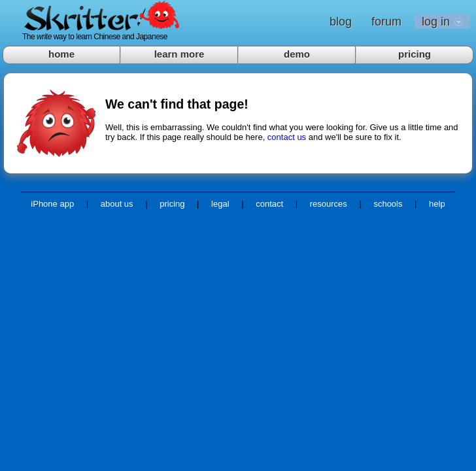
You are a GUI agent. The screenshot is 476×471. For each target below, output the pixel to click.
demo (297, 54)
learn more (179, 54)
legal (220, 204)
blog (341, 22)
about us (117, 204)
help (437, 204)
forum (386, 22)
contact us (287, 137)
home (61, 54)
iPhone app (52, 204)
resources (329, 204)
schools (388, 204)
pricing (415, 54)
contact (269, 204)
